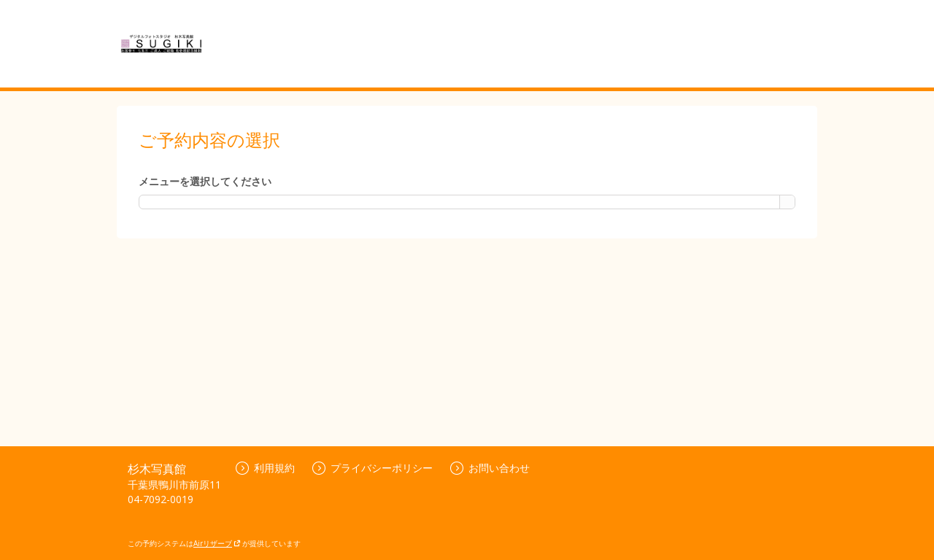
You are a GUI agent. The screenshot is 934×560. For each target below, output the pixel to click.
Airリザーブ (217, 543)
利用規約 (265, 468)
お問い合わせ (490, 468)
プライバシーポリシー (373, 468)
